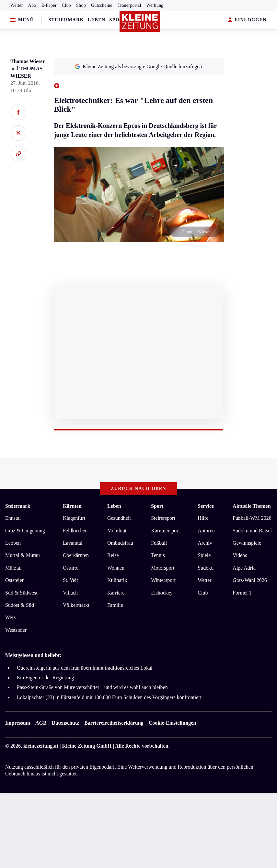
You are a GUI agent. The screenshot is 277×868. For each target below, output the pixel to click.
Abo (32, 5)
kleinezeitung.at (41, 746)
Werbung (155, 5)
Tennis (158, 555)
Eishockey (162, 593)
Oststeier (14, 580)
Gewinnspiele (247, 543)
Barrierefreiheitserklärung (114, 723)
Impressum (18, 723)
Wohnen (116, 568)
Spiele (204, 555)
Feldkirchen (75, 531)
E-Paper (49, 5)
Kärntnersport (165, 531)
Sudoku (206, 568)
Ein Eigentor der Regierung (45, 678)
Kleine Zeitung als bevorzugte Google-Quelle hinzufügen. (139, 67)
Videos (240, 555)
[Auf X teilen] (18, 133)
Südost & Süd (20, 605)
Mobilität (117, 531)
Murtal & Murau (23, 555)
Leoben (13, 543)
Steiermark (66, 20)
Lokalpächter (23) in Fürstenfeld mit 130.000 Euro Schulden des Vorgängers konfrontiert (109, 697)
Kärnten (72, 506)
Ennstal (13, 518)
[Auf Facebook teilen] (18, 112)
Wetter (17, 5)
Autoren (206, 531)
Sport (118, 20)
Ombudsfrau (120, 543)
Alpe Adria (244, 568)
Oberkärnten (76, 555)
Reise (113, 555)
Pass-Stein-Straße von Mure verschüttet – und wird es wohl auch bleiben (92, 687)
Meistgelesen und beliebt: (33, 655)
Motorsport (163, 568)
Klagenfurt (74, 518)
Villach (70, 593)
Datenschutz (65, 723)
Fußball (159, 543)
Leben (97, 20)
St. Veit (70, 580)
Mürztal (13, 568)
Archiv (205, 543)
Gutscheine (102, 5)
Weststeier (16, 630)
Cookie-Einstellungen (173, 723)
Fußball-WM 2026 (252, 518)
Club (66, 5)
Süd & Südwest (21, 593)
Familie (115, 605)
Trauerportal (129, 5)
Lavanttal (73, 543)
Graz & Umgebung (25, 531)
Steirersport (163, 518)
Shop (81, 5)
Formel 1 (242, 593)
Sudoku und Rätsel (252, 531)
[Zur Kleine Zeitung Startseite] (140, 22)
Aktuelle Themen (252, 506)
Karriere (116, 593)
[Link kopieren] (18, 154)
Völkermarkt (76, 605)
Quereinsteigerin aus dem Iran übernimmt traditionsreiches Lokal (85, 668)
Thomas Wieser (28, 61)
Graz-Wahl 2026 (250, 580)
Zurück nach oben (138, 489)
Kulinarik (117, 580)
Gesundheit (119, 518)
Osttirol (71, 568)
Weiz (10, 617)
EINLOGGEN (247, 20)
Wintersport (163, 580)
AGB (41, 723)
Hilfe (203, 518)
